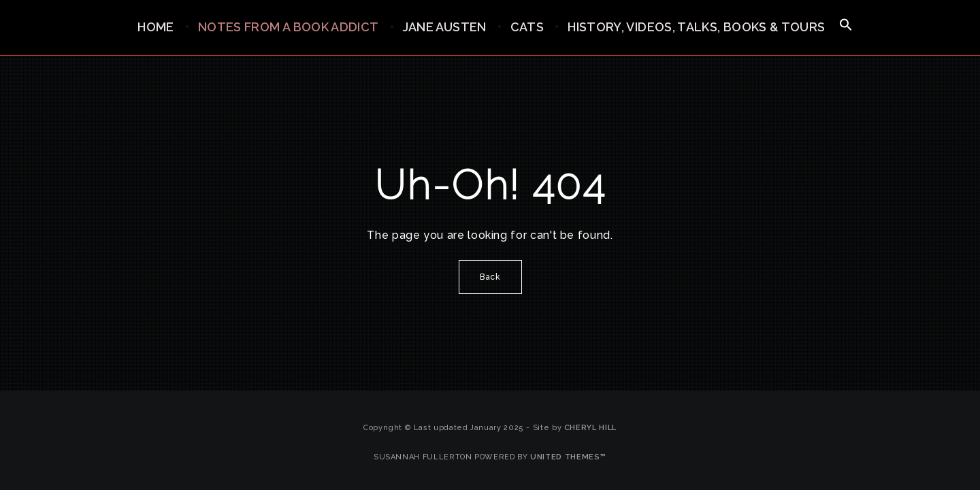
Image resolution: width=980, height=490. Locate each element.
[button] (846, 26)
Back (490, 277)
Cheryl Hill (590, 428)
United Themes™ (568, 457)
